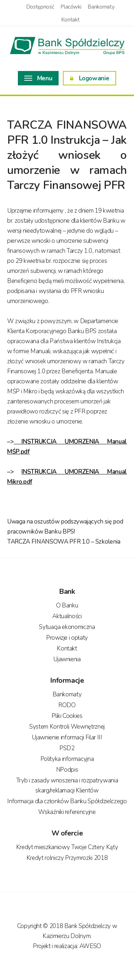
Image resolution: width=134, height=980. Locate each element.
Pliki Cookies (67, 716)
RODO (67, 705)
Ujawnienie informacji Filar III (67, 737)
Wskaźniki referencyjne (67, 812)
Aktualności (67, 616)
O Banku (67, 605)
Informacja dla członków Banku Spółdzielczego (67, 801)
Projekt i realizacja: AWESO (67, 946)
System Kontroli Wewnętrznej (67, 727)
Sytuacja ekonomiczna (67, 627)
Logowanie (90, 78)
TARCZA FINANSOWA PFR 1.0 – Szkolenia (64, 542)
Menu (38, 78)
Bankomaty (101, 7)
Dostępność (40, 7)
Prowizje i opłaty (67, 638)
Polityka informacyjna (67, 759)
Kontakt (70, 20)
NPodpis (67, 770)
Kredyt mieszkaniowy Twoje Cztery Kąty (67, 847)
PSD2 (67, 748)
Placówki (71, 7)
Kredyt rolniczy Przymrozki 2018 (67, 858)
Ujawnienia (67, 659)
